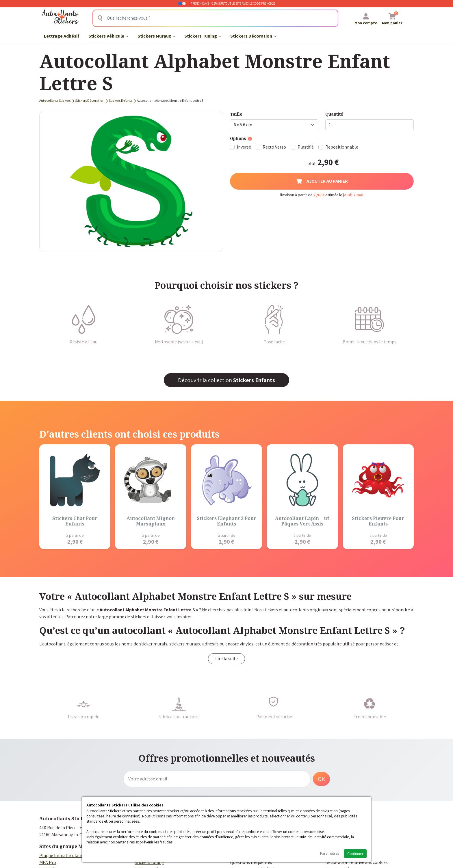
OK (321, 779)
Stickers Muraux (156, 36)
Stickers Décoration (253, 36)
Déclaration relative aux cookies (357, 862)
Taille (236, 114)
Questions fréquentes (251, 862)
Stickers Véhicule (108, 36)
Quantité (334, 114)
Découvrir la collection (226, 380)
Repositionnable (342, 147)
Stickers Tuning (203, 36)
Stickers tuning (149, 862)
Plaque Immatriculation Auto (68, 855)
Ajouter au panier (322, 181)
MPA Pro (48, 862)
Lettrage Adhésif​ (62, 36)
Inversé (244, 147)
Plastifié (306, 147)
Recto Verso (274, 147)
